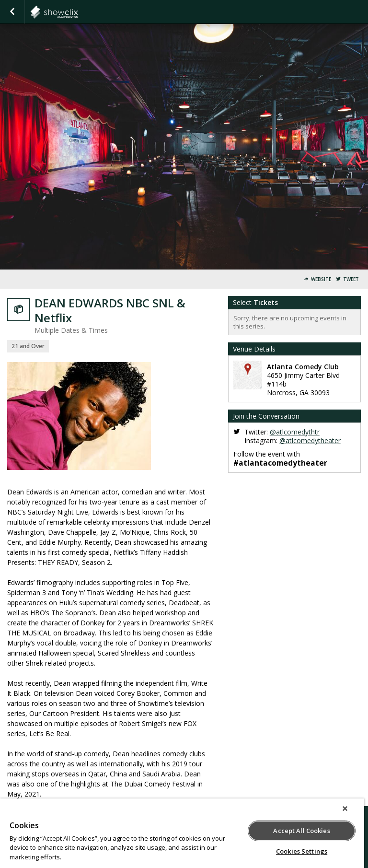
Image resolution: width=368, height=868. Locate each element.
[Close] (345, 809)
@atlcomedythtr (295, 432)
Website (321, 279)
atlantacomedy (78, 12)
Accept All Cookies (301, 831)
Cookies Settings (302, 851)
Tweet (351, 279)
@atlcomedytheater (310, 440)
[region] (182, 833)
